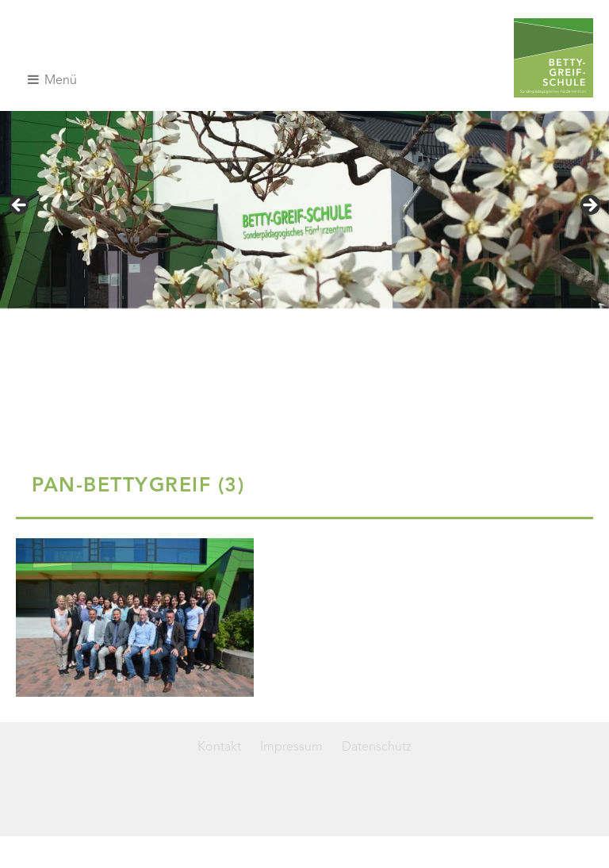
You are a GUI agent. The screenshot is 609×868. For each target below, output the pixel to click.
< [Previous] (20, 206)
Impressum (291, 748)
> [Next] (589, 206)
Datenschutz (377, 748)
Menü (52, 80)
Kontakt (219, 748)
